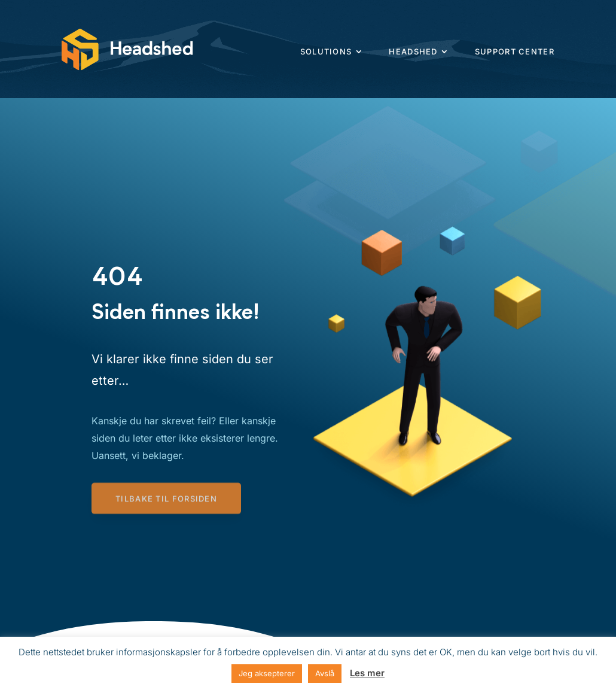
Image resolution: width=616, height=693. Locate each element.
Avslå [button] (325, 673)
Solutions (326, 51)
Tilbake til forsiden (166, 500)
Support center (515, 51)
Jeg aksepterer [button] (267, 673)
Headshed (413, 51)
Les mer (367, 673)
